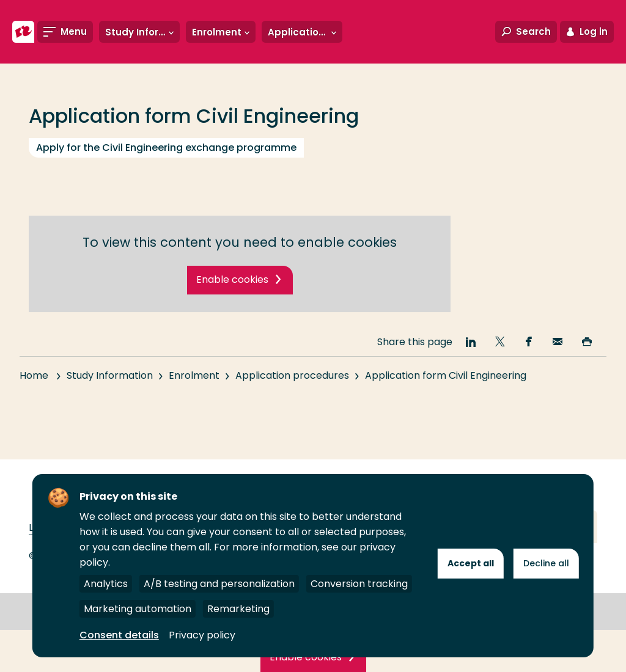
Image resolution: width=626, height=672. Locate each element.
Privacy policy (202, 635)
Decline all (546, 563)
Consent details (119, 635)
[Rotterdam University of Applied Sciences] (23, 32)
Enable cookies (232, 279)
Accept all (471, 563)
